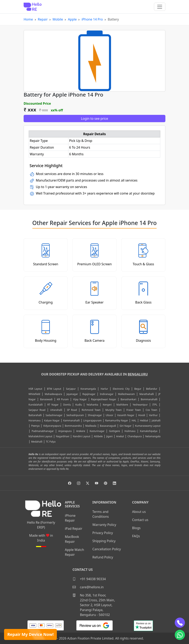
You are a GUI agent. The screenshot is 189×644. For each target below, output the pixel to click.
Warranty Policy (104, 525)
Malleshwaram (126, 394)
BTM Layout (54, 389)
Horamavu (35, 420)
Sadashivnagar (54, 415)
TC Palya (51, 442)
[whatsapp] (180, 635)
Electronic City (121, 389)
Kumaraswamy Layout (148, 426)
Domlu (68, 405)
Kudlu (79, 405)
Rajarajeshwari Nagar (104, 399)
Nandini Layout (82, 436)
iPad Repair (74, 529)
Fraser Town (134, 410)
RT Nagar (53, 405)
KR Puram (63, 399)
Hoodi (142, 415)
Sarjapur (71, 389)
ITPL (155, 405)
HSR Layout (35, 389)
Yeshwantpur (140, 405)
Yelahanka (92, 405)
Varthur (153, 415)
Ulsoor (109, 415)
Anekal (120, 436)
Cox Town (151, 410)
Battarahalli (35, 415)
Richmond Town (91, 410)
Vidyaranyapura (52, 426)
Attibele (98, 436)
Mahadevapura (53, 394)
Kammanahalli (71, 420)
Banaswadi (46, 399)
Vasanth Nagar (126, 415)
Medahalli (37, 442)
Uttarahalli (56, 410)
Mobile (58, 19)
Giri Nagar (125, 426)
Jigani (109, 436)
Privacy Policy (103, 533)
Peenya (35, 426)
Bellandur (152, 389)
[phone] (180, 623)
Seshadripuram (75, 415)
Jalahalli (156, 420)
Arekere (81, 431)
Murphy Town (113, 410)
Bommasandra (73, 426)
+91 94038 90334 (89, 579)
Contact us (140, 520)
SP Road (72, 410)
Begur (138, 389)
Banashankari (128, 399)
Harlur (104, 389)
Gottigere (114, 431)
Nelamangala (153, 436)
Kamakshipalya (149, 431)
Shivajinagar (95, 415)
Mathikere (122, 405)
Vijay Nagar (80, 399)
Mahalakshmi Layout (40, 436)
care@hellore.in (88, 587)
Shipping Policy (104, 541)
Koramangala (88, 389)
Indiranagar (107, 394)
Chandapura (135, 436)
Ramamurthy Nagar (116, 420)
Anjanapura (65, 431)
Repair (43, 19)
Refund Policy (103, 557)
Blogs (136, 528)
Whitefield (34, 394)
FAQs (136, 536)
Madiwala (91, 426)
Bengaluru (138, 374)
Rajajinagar (89, 394)
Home (28, 19)
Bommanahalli (149, 399)
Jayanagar (72, 394)
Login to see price (95, 119)
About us (139, 512)
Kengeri (107, 405)
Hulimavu (130, 431)
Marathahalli (147, 394)
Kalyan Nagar (52, 420)
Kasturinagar (97, 431)
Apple (72, 19)
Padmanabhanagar (43, 431)
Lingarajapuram (92, 420)
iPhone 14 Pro (92, 19)
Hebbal (144, 420)
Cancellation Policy (107, 549)
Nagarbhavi (63, 436)
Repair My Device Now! (30, 634)
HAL (134, 420)
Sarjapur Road (37, 410)
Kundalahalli (36, 405)
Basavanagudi (108, 426)
